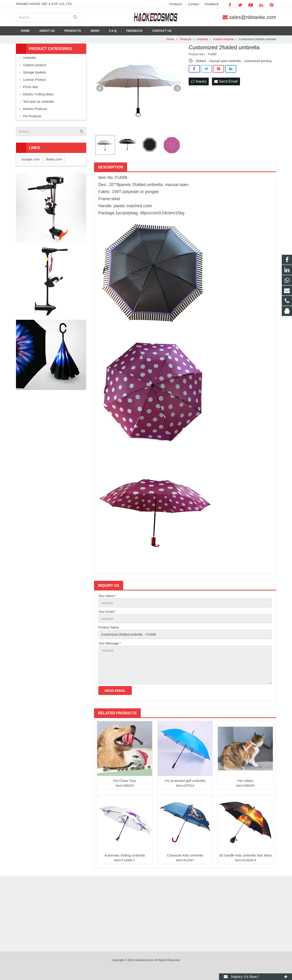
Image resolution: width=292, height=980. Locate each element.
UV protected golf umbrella (185, 781)
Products (186, 39)
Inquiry (199, 81)
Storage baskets (35, 72)
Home (170, 39)
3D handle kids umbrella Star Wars (245, 855)
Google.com (30, 159)
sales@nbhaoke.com (253, 17)
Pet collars (245, 781)
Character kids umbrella (185, 855)
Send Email (226, 81)
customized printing (258, 61)
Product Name (108, 627)
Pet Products (32, 116)
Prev (100, 88)
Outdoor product (35, 65)
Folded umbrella (223, 39)
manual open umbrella (225, 61)
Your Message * (109, 643)
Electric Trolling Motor (38, 94)
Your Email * (107, 612)
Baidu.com (54, 159)
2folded (201, 61)
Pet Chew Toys (125, 781)
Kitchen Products (35, 109)
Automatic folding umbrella (125, 855)
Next (177, 88)
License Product (34, 80)
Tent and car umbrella (38, 102)
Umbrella (202, 39)
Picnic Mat (30, 87)
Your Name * (107, 596)
